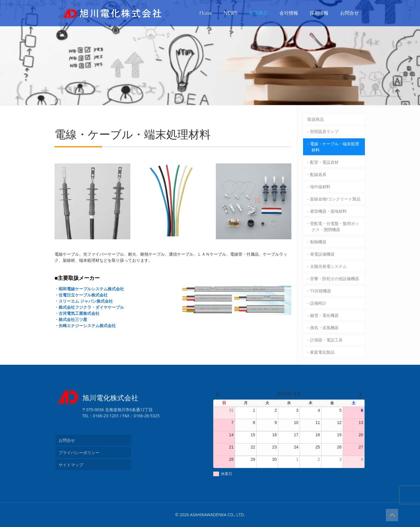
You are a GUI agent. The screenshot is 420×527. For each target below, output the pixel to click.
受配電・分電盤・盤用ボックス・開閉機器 (335, 226)
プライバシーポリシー (79, 452)
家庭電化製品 (322, 352)
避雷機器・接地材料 (328, 211)
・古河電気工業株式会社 (77, 313)
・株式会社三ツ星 (71, 319)
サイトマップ (71, 465)
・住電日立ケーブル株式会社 (81, 295)
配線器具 (318, 174)
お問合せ (67, 440)
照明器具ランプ (324, 131)
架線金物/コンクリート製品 (335, 199)
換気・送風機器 (324, 328)
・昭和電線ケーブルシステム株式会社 (89, 289)
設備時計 (318, 303)
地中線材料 (320, 187)
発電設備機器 (322, 254)
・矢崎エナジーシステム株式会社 (85, 326)
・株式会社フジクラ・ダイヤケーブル (89, 307)
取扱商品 (316, 119)
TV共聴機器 (321, 291)
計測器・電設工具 (326, 340)
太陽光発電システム (328, 266)
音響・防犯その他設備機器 (335, 279)
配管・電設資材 (324, 162)
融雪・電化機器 (324, 315)
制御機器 (318, 242)
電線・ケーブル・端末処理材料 (335, 147)
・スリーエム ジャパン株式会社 (84, 301)
